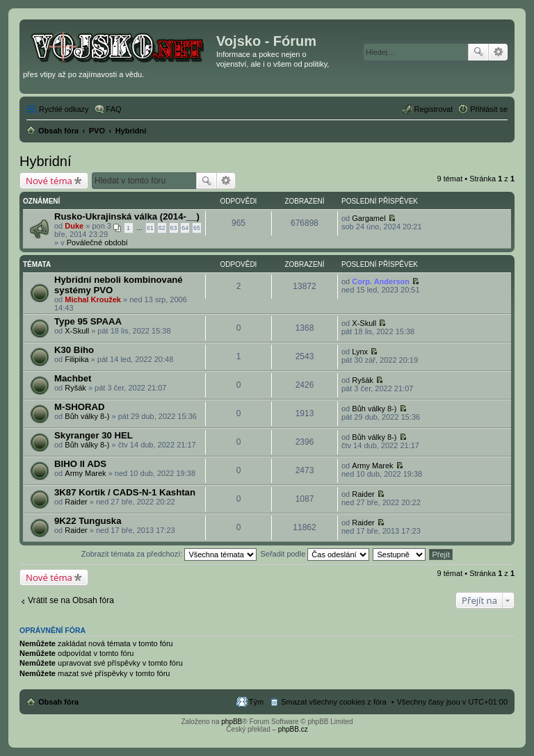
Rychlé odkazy (64, 109)
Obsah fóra (58, 702)
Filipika (76, 359)
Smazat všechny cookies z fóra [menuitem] (334, 702)
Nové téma (49, 181)
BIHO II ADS (80, 464)
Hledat (478, 52)
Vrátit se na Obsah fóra (71, 600)
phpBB (232, 722)
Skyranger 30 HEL (94, 435)
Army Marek (85, 473)
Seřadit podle (315, 554)
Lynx (360, 352)
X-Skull (77, 331)
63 (174, 228)
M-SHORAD (80, 407)
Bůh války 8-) (87, 416)
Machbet (73, 378)
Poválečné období (97, 243)
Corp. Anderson (381, 281)
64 (185, 228)
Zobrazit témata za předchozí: (169, 554)
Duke (74, 226)
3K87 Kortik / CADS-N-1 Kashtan (125, 492)
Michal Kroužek (93, 299)
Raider (76, 502)
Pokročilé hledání (498, 52)
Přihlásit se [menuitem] (489, 109)
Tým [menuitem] (256, 702)
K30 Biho (74, 350)
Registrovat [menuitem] (434, 109)
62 (162, 228)
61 (150, 228)
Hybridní (45, 161)
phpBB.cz (293, 729)
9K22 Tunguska (88, 521)
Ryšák (75, 388)
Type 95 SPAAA (88, 321)
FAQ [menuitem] (114, 109)
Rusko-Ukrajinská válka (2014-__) (127, 216)
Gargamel (369, 218)
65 (197, 228)
